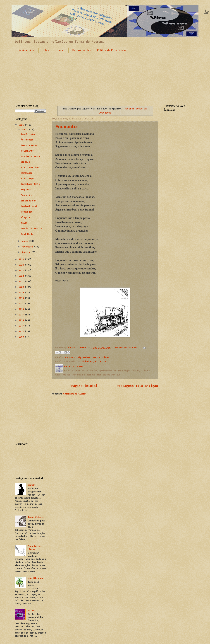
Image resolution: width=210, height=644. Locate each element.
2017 (22, 304)
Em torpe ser (29, 201)
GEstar (31, 485)
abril (25, 130)
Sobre (45, 50)
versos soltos (101, 357)
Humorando (27, 173)
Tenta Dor (27, 195)
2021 (22, 281)
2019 (22, 292)
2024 (22, 265)
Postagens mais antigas (137, 386)
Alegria (25, 217)
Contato (60, 50)
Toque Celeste (36, 517)
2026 (22, 125)
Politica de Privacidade (111, 50)
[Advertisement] (105, 76)
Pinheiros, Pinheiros (94, 361)
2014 (22, 320)
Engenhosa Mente (30, 184)
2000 (22, 337)
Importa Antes (29, 145)
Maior (24, 223)
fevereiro (28, 247)
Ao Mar (31, 610)
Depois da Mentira (32, 228)
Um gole (25, 162)
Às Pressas (27, 140)
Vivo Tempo (27, 178)
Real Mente (27, 234)
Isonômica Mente (30, 156)
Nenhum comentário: (127, 347)
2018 (22, 298)
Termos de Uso (81, 50)
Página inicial (27, 50)
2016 (22, 309)
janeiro (27, 252)
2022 (22, 276)
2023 (22, 270)
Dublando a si (29, 206)
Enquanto (66, 126)
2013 (22, 326)
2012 (22, 331)
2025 (22, 259)
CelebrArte (27, 151)
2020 (22, 287)
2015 (22, 315)
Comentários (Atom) (74, 394)
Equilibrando (35, 578)
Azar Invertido (30, 167)
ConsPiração (28, 134)
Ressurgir (27, 212)
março (25, 241)
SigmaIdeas (84, 357)
